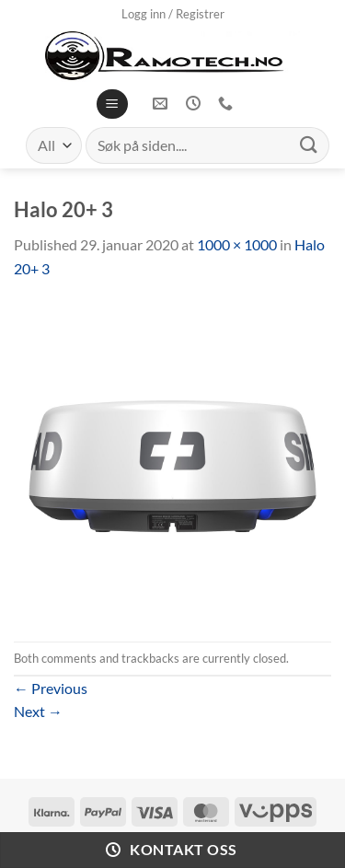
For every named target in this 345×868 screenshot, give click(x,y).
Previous (51, 688)
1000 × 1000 (237, 244)
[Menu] (112, 104)
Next (38, 711)
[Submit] (309, 145)
